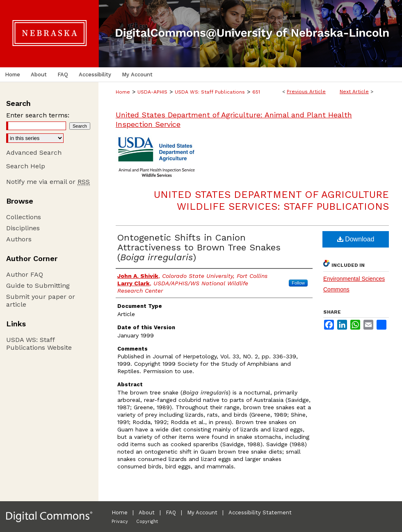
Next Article (354, 92)
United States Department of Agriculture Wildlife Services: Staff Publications (271, 201)
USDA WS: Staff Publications (210, 92)
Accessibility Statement (260, 513)
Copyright (147, 522)
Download (356, 239)
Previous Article (306, 92)
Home (123, 92)
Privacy (120, 522)
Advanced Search (34, 152)
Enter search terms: (38, 115)
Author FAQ (25, 274)
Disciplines (23, 228)
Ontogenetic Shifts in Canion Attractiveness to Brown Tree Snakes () (199, 247)
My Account (202, 513)
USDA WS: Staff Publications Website (39, 344)
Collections (24, 217)
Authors (19, 239)
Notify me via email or (48, 182)
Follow (298, 283)
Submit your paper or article (41, 300)
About (147, 513)
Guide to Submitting (38, 285)
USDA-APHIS (152, 92)
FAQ (171, 513)
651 (256, 92)
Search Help (26, 166)
